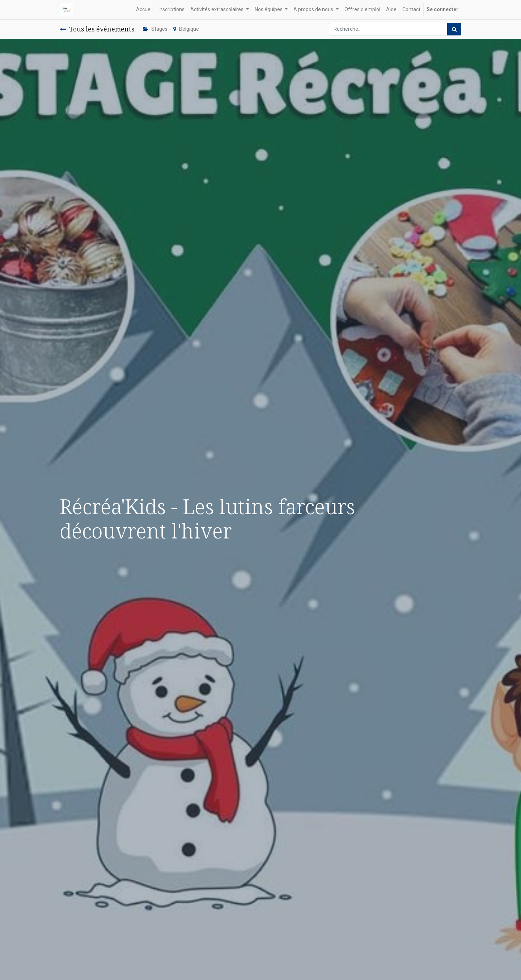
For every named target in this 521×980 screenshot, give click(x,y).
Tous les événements (97, 29)
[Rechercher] (454, 29)
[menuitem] (144, 10)
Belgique (186, 29)
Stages (155, 29)
